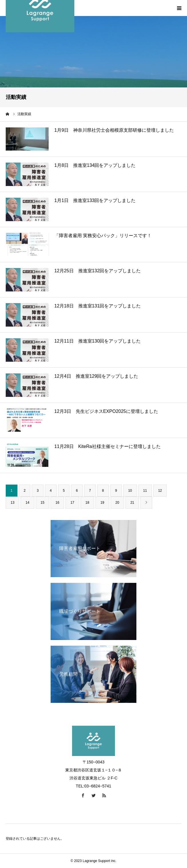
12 (160, 491)
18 (87, 503)
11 (145, 491)
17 (72, 503)
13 (12, 503)
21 (132, 503)
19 (102, 503)
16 (57, 503)
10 (130, 491)
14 (27, 503)
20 (117, 503)
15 (42, 503)
